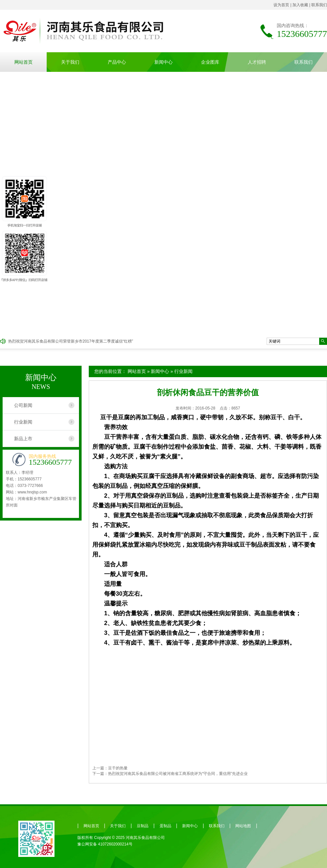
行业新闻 (183, 371)
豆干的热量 (118, 768)
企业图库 (210, 62)
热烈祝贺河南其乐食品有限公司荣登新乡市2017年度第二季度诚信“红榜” (71, 341)
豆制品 (143, 826)
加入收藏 (300, 5)
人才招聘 (257, 62)
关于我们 (70, 62)
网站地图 (243, 826)
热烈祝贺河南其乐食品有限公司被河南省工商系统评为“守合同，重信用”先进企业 (178, 774)
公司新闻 (23, 405)
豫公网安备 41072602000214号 (105, 844)
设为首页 (281, 5)
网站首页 (23, 62)
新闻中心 (163, 62)
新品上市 (23, 439)
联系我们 (319, 5)
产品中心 (117, 62)
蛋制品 (165, 826)
